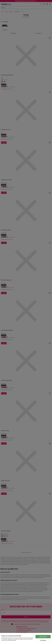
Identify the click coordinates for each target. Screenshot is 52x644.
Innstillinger (43, 640)
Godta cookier (43, 637)
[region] (26, 638)
